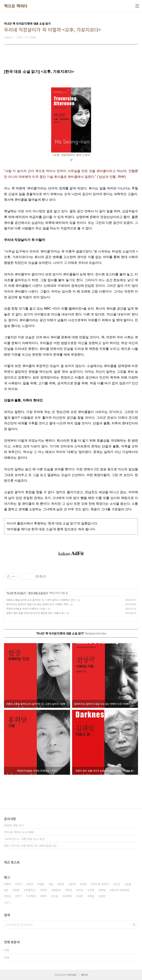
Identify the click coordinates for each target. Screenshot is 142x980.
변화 (103, 890)
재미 (44, 896)
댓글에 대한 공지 (14, 825)
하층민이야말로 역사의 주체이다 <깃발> (26, 609)
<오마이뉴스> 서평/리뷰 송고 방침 (24, 839)
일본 (129, 884)
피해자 (68, 896)
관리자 (84, 975)
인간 (117, 884)
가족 (92, 890)
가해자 (32, 896)
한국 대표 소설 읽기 (38, 593)
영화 (17, 890)
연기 (19, 896)
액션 (69, 890)
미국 (80, 890)
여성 (31, 884)
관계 (73, 884)
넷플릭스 (31, 890)
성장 (103, 896)
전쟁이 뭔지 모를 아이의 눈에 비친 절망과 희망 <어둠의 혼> (36, 613)
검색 (134, 925)
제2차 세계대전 (120, 890)
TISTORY (72, 975)
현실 (8, 896)
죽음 (92, 896)
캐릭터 (57, 890)
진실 (56, 896)
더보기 (7, 902)
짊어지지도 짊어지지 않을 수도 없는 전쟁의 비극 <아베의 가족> (38, 604)
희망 (44, 890)
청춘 (42, 884)
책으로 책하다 (16, 6)
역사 (19, 884)
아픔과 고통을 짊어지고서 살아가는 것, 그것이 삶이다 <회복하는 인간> (41, 600)
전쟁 (84, 884)
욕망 (62, 884)
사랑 (80, 896)
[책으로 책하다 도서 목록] (19, 832)
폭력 (8, 884)
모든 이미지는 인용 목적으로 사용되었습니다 (30, 846)
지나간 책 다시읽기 (16, 593)
